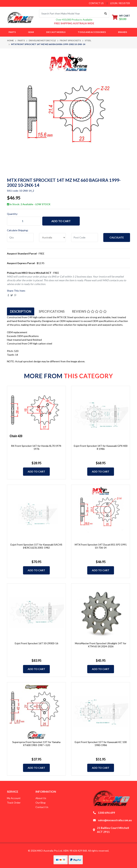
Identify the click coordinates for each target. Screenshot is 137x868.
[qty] (20, 237)
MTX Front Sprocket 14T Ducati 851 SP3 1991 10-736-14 (101, 546)
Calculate (117, 237)
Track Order (14, 803)
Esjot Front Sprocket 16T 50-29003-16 (36, 643)
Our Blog (40, 803)
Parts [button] (12, 32)
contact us (96, 3)
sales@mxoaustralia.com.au (115, 820)
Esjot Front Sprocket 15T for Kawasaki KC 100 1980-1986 (101, 744)
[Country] (52, 237)
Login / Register (120, 3)
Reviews (89, 311)
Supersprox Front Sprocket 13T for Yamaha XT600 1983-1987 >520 (36, 744)
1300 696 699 (106, 813)
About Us (41, 798)
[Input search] (71, 14)
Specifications (52, 311)
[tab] (21, 311)
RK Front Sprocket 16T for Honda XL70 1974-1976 (36, 447)
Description (21, 311)
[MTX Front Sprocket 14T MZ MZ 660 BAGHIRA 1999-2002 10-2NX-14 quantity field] (24, 221)
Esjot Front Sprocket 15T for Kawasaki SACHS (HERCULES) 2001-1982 (36, 546)
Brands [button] (123, 32)
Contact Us (42, 807)
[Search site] (106, 14)
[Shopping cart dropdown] (121, 17)
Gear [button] (31, 32)
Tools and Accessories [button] (92, 32)
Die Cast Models (56, 32)
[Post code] (85, 237)
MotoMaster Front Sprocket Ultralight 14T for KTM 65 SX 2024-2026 (101, 645)
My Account (14, 798)
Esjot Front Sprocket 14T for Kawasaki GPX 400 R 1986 (101, 447)
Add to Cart (61, 221)
